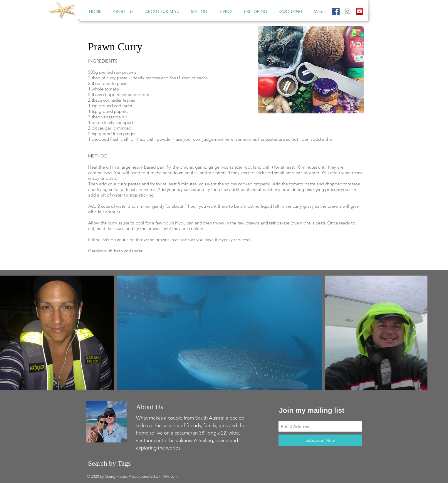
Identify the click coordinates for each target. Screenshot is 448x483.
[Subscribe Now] (320, 440)
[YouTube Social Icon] (359, 11)
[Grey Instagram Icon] (348, 11)
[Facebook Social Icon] (336, 11)
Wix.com (171, 476)
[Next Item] (416, 333)
